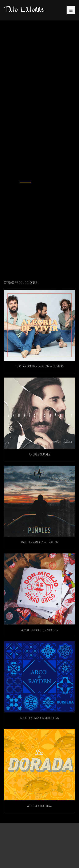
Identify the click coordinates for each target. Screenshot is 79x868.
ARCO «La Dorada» (40, 806)
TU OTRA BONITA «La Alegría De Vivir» (40, 366)
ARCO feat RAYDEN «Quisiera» (40, 718)
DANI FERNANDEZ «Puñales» (40, 542)
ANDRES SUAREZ (40, 454)
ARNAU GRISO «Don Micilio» (39, 630)
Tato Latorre (24, 11)
